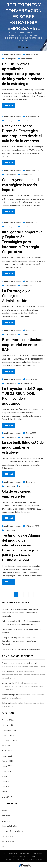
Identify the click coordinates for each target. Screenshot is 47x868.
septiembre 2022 (9, 740)
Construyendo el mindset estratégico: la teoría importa (23, 185)
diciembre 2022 (9, 725)
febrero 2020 (8, 761)
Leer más (9, 105)
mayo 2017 (7, 781)
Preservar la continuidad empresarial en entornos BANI (23, 345)
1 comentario (26, 121)
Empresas (6, 821)
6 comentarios (25, 486)
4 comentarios (26, 175)
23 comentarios (27, 437)
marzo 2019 (7, 766)
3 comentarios (26, 285)
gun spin (5, 683)
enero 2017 (7, 797)
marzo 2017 (7, 786)
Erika (4, 671)
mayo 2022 (7, 751)
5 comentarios (26, 227)
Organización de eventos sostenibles (18, 663)
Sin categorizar (10, 59)
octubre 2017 (8, 771)
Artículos (6, 816)
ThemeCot (20, 859)
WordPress (38, 859)
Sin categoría (10, 486)
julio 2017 (6, 776)
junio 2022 (6, 746)
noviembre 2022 (9, 730)
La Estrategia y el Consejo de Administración (17, 296)
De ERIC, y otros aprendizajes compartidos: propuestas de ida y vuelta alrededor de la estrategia (23, 74)
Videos (5, 846)
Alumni (5, 811)
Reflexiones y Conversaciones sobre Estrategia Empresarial (23, 17)
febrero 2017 (8, 792)
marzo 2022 (7, 756)
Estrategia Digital (9, 826)
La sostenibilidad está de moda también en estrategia (23, 447)
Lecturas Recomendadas (12, 831)
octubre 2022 (8, 735)
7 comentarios (26, 59)
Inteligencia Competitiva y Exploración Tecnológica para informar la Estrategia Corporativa (22, 242)
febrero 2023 (8, 720)
